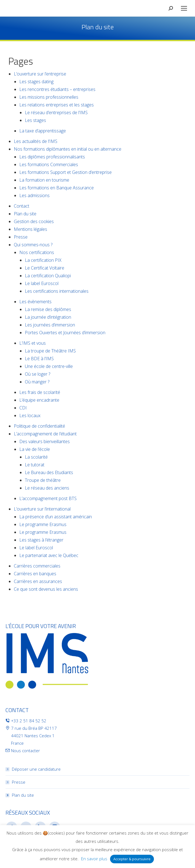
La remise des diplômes (48, 309)
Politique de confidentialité (39, 426)
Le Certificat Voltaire (45, 268)
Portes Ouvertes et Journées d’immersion (65, 333)
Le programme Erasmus (43, 524)
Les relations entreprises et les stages (57, 105)
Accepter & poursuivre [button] (132, 859)
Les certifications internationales (57, 291)
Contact (22, 206)
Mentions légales (30, 229)
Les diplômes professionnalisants (52, 157)
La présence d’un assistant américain (56, 517)
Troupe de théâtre (43, 480)
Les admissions (34, 195)
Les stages (35, 120)
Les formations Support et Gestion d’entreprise (66, 172)
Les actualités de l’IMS (36, 141)
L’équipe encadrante (39, 400)
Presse (21, 237)
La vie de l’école (35, 449)
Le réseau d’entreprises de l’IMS (56, 113)
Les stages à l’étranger (41, 540)
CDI (23, 408)
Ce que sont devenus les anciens (46, 589)
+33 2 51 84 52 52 (29, 721)
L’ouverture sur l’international (42, 509)
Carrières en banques (35, 574)
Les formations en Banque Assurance (57, 188)
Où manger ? (37, 382)
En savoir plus (94, 859)
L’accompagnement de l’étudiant (45, 434)
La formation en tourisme (44, 180)
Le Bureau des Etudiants (49, 472)
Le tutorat (35, 465)
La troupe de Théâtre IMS (50, 351)
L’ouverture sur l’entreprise (40, 74)
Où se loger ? (38, 374)
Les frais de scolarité (40, 392)
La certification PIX (43, 260)
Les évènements (35, 302)
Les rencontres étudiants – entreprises (57, 89)
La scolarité (36, 457)
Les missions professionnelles (49, 97)
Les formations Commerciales (49, 164)
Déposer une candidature (36, 769)
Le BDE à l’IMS (39, 359)
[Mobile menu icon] (184, 8)
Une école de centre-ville (49, 366)
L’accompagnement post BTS (48, 498)
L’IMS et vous (33, 343)
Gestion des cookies (34, 221)
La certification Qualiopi (48, 276)
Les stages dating (36, 82)
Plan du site (25, 214)
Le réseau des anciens (47, 488)
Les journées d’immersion (50, 325)
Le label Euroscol (42, 283)
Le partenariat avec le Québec (49, 555)
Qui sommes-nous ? (33, 245)
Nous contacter (26, 751)
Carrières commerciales (37, 566)
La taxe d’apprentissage (43, 131)
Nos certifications (37, 252)
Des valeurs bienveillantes (45, 441)
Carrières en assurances (38, 581)
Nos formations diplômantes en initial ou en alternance (68, 149)
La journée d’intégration (48, 317)
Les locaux (30, 415)
